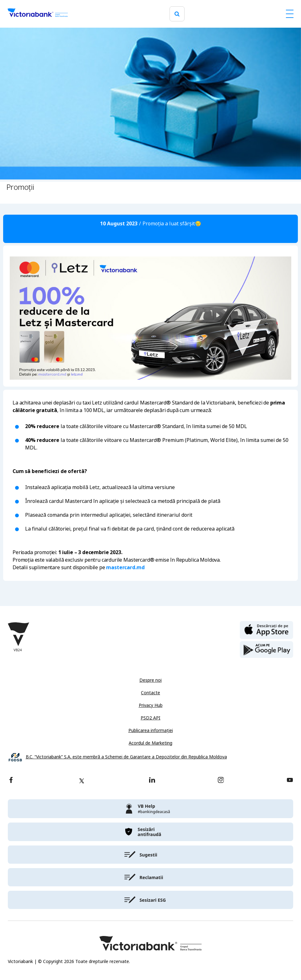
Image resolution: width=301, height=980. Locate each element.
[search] (177, 14)
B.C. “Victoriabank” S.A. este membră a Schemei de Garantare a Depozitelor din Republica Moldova (126, 757)
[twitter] (82, 781)
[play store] (266, 650)
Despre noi (150, 680)
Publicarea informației (151, 730)
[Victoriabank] (38, 14)
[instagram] (221, 781)
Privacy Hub (151, 705)
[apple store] (266, 630)
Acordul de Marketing (150, 743)
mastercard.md (125, 567)
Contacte (150, 693)
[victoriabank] (150, 809)
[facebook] (11, 781)
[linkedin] (152, 781)
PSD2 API (150, 718)
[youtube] (290, 781)
